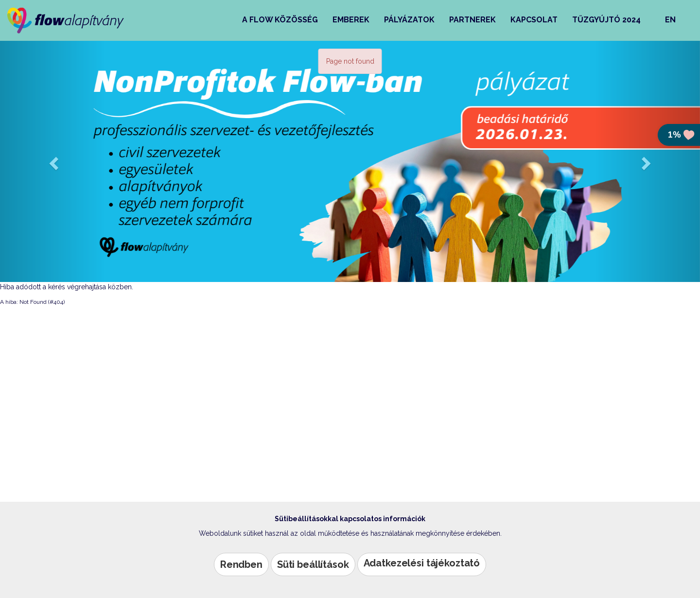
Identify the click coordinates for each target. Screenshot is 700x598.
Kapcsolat (534, 20)
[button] (52, 160)
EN (670, 20)
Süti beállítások (313, 564)
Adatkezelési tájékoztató (422, 563)
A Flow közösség (280, 20)
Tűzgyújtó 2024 (606, 20)
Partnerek (472, 20)
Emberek (351, 20)
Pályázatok (409, 20)
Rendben (241, 564)
